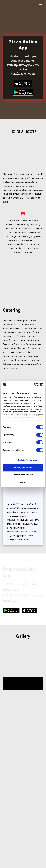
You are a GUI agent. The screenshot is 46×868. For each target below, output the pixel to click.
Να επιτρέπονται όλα (23, 467)
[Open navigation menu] (41, 5)
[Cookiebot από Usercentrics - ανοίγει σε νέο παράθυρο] (33, 384)
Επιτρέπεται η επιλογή (23, 475)
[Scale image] (13, 653)
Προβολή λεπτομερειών (28, 460)
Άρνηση (23, 482)
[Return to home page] (12, 5)
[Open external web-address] (23, 84)
